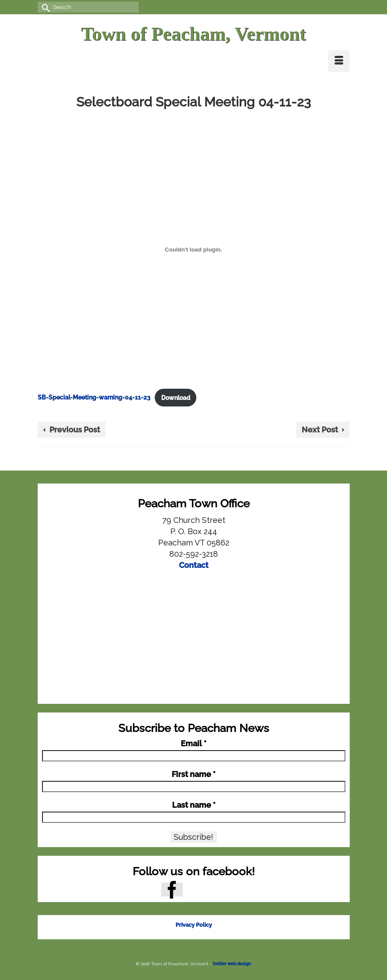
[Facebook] (172, 889)
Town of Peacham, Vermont (193, 34)
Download (176, 398)
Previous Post (75, 430)
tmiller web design (232, 964)
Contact (194, 565)
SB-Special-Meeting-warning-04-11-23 (94, 398)
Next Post (320, 430)
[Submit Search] (44, 7)
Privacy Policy (194, 925)
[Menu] (339, 61)
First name (193, 774)
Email (193, 744)
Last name (194, 805)
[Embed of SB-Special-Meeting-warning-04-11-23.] (194, 249)
